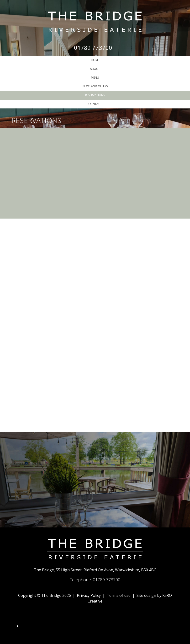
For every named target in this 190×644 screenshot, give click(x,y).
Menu (95, 78)
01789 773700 (93, 48)
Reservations (95, 95)
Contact (95, 104)
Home (95, 60)
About (95, 69)
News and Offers (95, 86)
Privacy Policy (89, 595)
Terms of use (119, 595)
